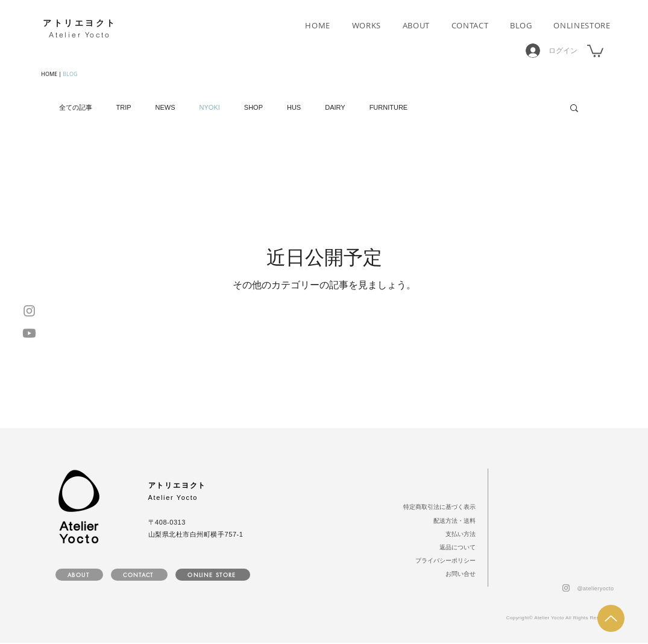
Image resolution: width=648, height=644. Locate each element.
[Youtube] (29, 333)
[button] (595, 50)
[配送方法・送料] (452, 521)
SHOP (253, 107)
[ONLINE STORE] (213, 575)
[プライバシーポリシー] (442, 561)
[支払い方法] (459, 534)
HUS (294, 107)
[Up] (611, 618)
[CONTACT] (139, 575)
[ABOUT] (79, 575)
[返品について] (455, 548)
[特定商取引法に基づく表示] (435, 507)
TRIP (124, 107)
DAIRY (335, 107)
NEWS (165, 107)
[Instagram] (29, 311)
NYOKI (210, 107)
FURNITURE (389, 107)
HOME (49, 74)
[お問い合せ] (459, 574)
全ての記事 (76, 107)
